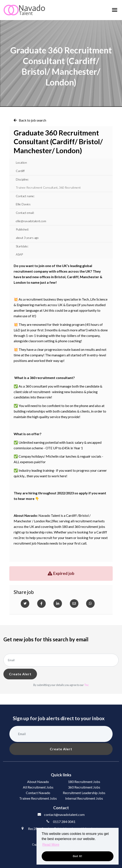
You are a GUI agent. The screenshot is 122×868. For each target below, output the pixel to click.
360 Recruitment (70, 187)
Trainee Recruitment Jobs (38, 798)
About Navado (38, 782)
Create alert (20, 674)
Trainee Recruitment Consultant (37, 187)
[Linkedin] (58, 604)
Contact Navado (38, 793)
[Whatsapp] (90, 604)
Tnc (86, 685)
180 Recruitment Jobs (84, 782)
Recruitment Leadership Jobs (84, 793)
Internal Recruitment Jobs (84, 798)
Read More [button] (51, 845)
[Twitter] (25, 604)
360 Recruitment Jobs (84, 787)
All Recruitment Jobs (38, 787)
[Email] (74, 604)
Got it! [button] (78, 856)
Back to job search (32, 120)
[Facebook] (41, 604)
